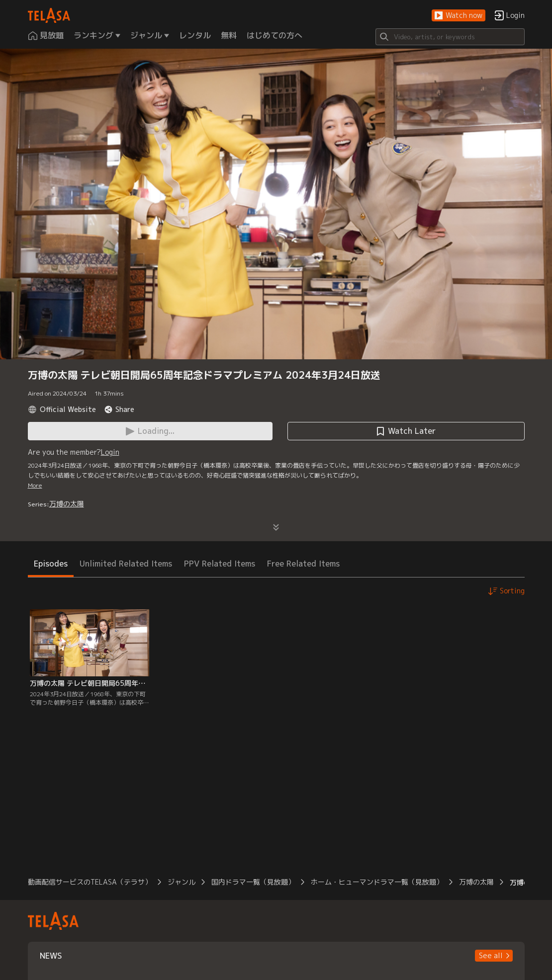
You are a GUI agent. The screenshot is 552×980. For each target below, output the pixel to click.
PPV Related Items (220, 564)
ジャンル (182, 882)
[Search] (450, 37)
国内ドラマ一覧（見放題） (253, 882)
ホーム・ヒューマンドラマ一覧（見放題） (377, 882)
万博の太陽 (67, 504)
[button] (459, 16)
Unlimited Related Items (126, 564)
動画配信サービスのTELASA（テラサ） (90, 882)
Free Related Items (303, 564)
